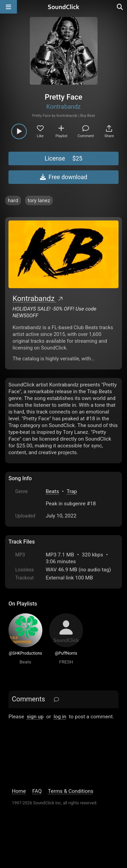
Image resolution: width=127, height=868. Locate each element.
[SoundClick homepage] (64, 7)
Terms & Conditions (71, 791)
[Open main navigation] (8, 7)
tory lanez (39, 200)
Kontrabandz (64, 107)
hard (13, 200)
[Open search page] (120, 7)
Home (19, 791)
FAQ (37, 791)
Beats (52, 491)
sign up (35, 717)
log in (60, 717)
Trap (72, 491)
